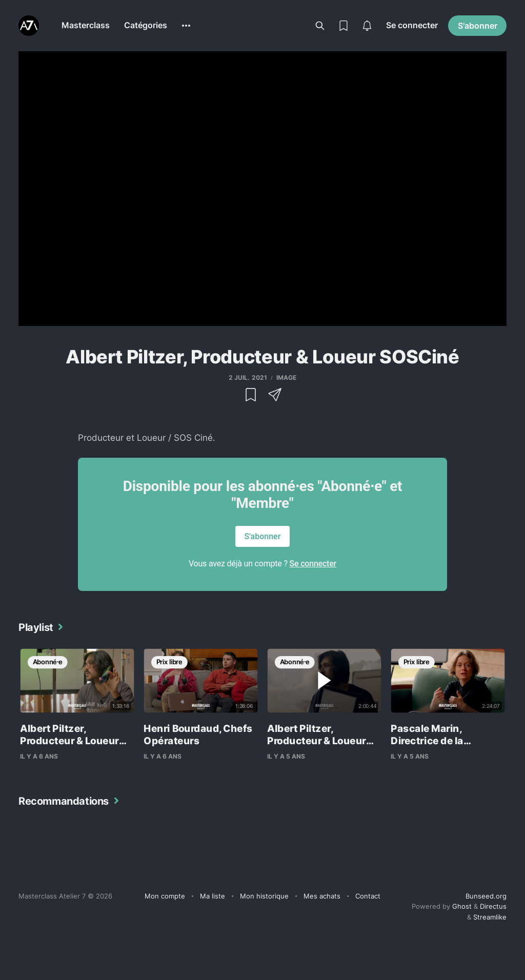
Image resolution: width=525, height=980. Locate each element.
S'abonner (478, 26)
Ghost (462, 906)
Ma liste (213, 896)
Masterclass (86, 25)
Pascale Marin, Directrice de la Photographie (427, 741)
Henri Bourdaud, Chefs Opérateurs (198, 735)
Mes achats (322, 896)
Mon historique (264, 896)
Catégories (146, 25)
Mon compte (165, 896)
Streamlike (490, 917)
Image (287, 377)
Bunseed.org (486, 896)
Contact (368, 896)
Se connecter (412, 25)
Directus (493, 906)
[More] (186, 26)
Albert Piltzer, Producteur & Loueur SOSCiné (69, 741)
